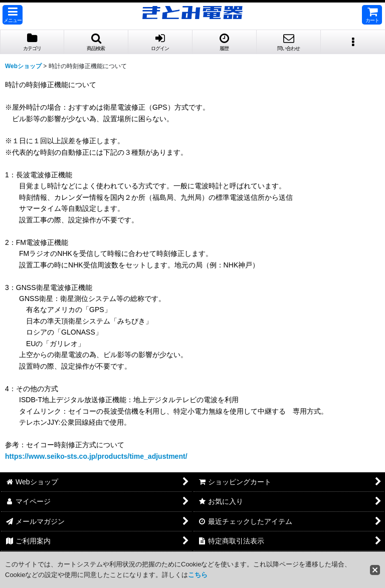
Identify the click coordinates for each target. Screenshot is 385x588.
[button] (13, 15)
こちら (198, 575)
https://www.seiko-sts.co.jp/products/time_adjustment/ (96, 456)
